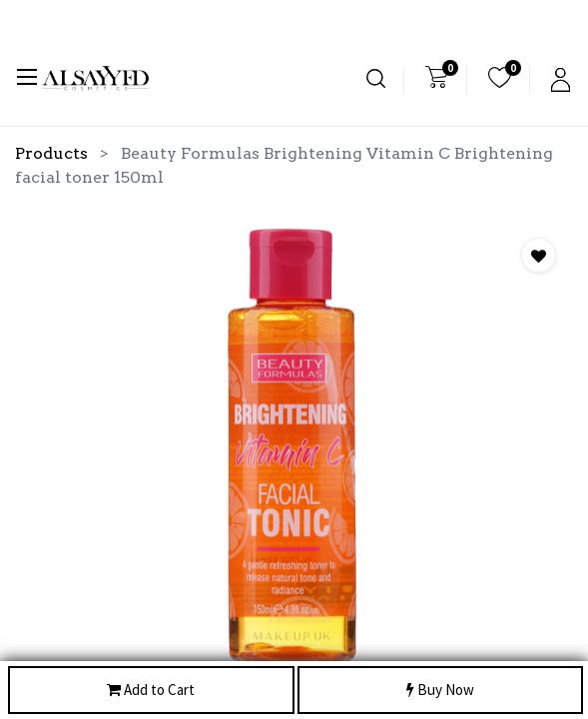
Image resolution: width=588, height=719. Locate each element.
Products (51, 153)
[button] (539, 255)
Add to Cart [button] (151, 691)
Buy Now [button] (440, 691)
